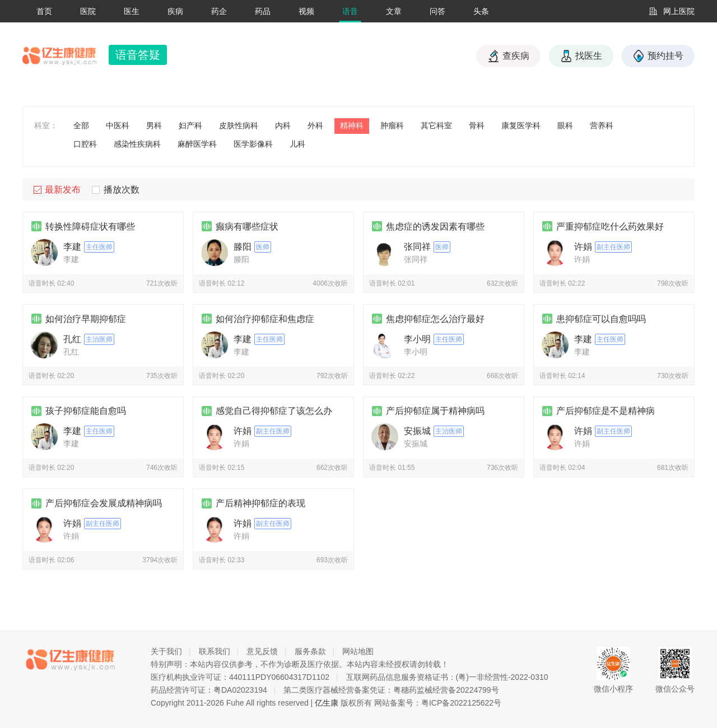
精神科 (352, 125)
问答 (437, 11)
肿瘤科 (392, 125)
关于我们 (166, 651)
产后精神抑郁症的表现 (260, 503)
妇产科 (190, 125)
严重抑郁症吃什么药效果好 (610, 227)
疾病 (175, 11)
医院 (88, 11)
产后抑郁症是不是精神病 (606, 411)
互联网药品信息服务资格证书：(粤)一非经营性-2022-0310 (447, 677)
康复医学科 (521, 125)
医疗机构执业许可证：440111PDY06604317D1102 (240, 677)
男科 (154, 125)
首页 (44, 11)
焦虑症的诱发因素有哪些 (435, 227)
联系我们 (215, 651)
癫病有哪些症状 (247, 227)
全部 (81, 125)
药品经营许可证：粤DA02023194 (209, 690)
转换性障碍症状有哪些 (90, 227)
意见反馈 (262, 651)
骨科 (477, 125)
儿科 (297, 144)
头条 (481, 11)
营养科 (602, 125)
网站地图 (358, 651)
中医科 (118, 125)
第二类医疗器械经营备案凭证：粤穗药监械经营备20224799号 (391, 690)
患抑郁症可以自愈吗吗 (601, 319)
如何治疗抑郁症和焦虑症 (265, 319)
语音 (350, 11)
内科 (283, 125)
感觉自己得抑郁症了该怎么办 (274, 411)
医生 (132, 11)
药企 (219, 11)
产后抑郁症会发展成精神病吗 (104, 503)
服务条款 (310, 651)
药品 (263, 11)
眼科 (565, 125)
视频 (306, 11)
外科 (315, 125)
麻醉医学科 (197, 144)
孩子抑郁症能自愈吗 (86, 411)
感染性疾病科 (137, 144)
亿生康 (327, 703)
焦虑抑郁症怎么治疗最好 (435, 319)
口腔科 (85, 144)
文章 (394, 11)
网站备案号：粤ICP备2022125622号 (438, 703)
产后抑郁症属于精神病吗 (435, 411)
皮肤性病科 (239, 125)
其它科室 (436, 125)
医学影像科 (253, 144)
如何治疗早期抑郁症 (86, 319)
